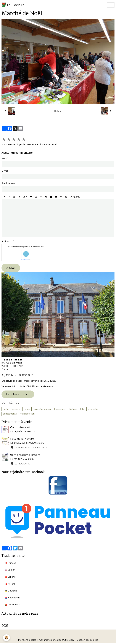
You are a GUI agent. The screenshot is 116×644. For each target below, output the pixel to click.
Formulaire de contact (18, 394)
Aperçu (75, 197)
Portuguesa (12, 605)
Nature (73, 409)
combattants (10, 414)
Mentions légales (27, 640)
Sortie (6, 409)
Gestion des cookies (87, 640)
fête (82, 409)
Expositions (60, 409)
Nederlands (12, 598)
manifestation (27, 414)
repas (27, 409)
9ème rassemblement (25, 455)
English (10, 570)
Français (10, 563)
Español (10, 577)
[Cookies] (6, 638)
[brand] (13, 5)
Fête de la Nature (22, 439)
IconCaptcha (25, 260)
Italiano (10, 584)
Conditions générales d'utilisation (56, 640)
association (94, 409)
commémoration (42, 409)
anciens (16, 409)
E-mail (5, 171)
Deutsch (11, 591)
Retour (58, 111)
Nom (4, 158)
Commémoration (22, 427)
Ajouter (11, 268)
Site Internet (8, 183)
